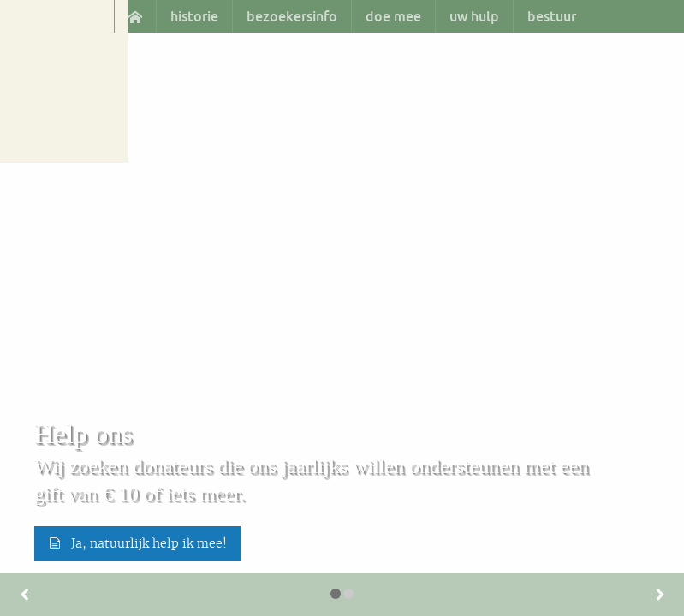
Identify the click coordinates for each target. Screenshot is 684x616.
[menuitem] (135, 16)
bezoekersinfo (292, 16)
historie (194, 16)
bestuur (552, 16)
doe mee (393, 16)
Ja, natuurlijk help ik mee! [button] (137, 543)
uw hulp (474, 16)
